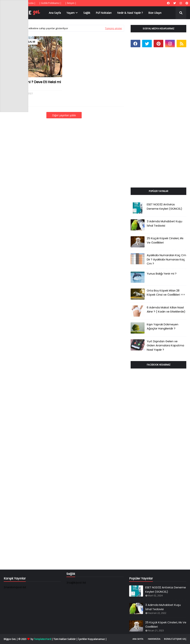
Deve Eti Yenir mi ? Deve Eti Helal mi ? (32, 84)
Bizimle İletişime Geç (175, 639)
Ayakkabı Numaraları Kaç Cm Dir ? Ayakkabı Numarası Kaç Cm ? (166, 259)
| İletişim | (71, 3)
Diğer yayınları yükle (64, 115)
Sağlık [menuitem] (87, 13)
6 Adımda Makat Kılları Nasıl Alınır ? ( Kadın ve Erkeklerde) (166, 310)
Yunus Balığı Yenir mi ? (162, 274)
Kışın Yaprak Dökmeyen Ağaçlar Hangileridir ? (163, 326)
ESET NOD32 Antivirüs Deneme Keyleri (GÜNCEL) (164, 206)
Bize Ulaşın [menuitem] (155, 13)
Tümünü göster (114, 28)
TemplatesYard (42, 639)
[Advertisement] (158, 122)
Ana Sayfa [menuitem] (55, 13)
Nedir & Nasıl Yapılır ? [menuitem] (130, 13)
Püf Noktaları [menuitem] (104, 13)
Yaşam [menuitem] (71, 13)
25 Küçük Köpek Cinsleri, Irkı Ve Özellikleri (165, 240)
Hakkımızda (154, 639)
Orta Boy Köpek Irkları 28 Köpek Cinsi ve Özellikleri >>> (166, 293)
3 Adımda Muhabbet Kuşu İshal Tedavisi (164, 223)
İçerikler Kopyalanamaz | (92, 639)
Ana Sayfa (138, 639)
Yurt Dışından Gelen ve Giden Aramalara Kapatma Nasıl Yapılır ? (165, 345)
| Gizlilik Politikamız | (50, 3)
